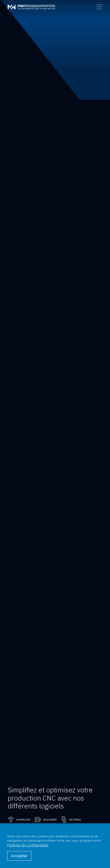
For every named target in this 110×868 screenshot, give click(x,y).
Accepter (19, 856)
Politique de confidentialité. (28, 845)
